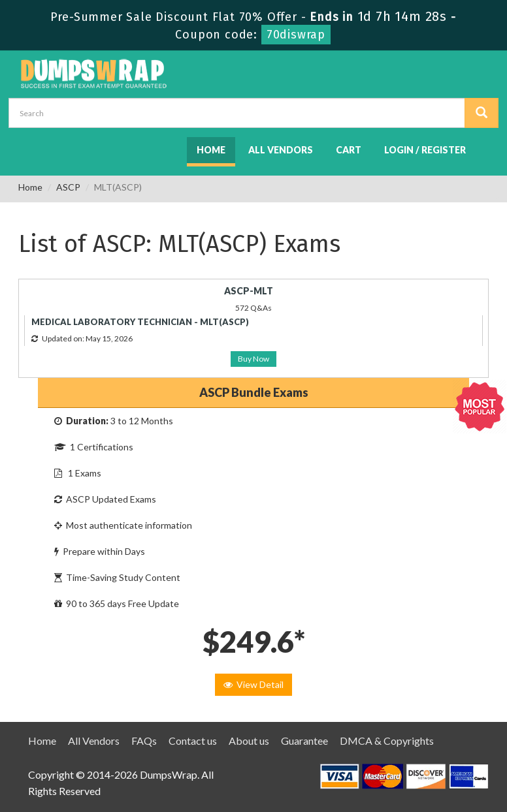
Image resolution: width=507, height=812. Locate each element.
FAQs (144, 741)
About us (249, 741)
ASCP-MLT (249, 291)
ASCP (68, 187)
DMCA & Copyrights (387, 741)
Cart (349, 150)
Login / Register (425, 150)
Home (211, 150)
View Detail (253, 684)
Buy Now (253, 359)
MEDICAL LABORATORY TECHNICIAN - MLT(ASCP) (140, 322)
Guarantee (304, 741)
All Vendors (281, 150)
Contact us (193, 741)
